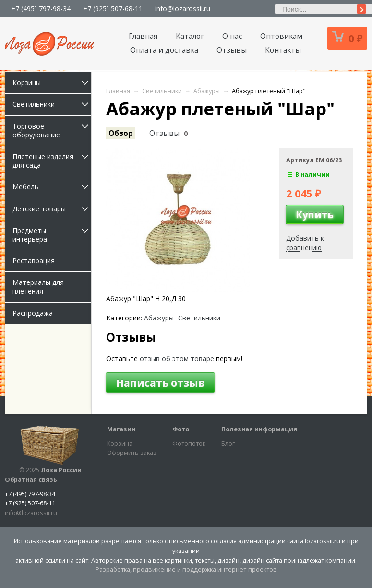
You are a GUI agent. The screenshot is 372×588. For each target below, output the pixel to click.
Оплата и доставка (164, 50)
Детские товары (52, 209)
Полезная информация (259, 429)
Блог (228, 444)
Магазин (121, 429)
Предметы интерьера (52, 235)
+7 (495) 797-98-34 (41, 8)
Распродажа (33, 313)
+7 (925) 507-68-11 (113, 8)
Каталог (190, 36)
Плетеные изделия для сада (52, 161)
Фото (181, 429)
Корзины (52, 82)
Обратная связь (31, 480)
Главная (143, 36)
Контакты (283, 50)
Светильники (52, 104)
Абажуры (159, 318)
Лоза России (61, 470)
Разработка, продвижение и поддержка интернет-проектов (186, 570)
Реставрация (34, 261)
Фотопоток (189, 444)
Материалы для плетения (38, 287)
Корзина (120, 444)
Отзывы (232, 50)
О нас (232, 36)
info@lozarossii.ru (183, 8)
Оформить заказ (132, 453)
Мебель (52, 187)
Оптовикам (281, 36)
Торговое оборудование (52, 130)
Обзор (121, 133)
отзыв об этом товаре (177, 359)
